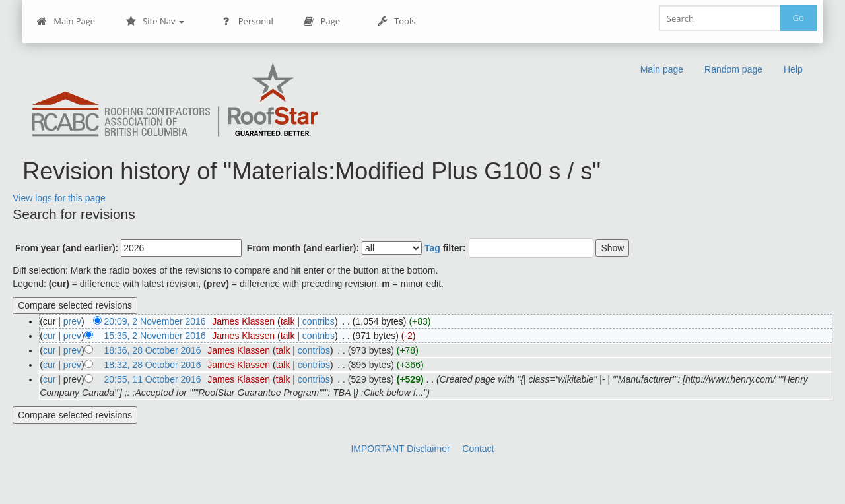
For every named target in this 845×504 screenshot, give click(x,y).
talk (288, 321)
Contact (478, 449)
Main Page (66, 21)
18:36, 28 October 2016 (153, 350)
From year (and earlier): (67, 248)
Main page (662, 69)
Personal (247, 21)
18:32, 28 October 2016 (153, 365)
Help (793, 69)
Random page (733, 69)
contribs (319, 321)
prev (72, 321)
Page (322, 21)
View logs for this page (59, 198)
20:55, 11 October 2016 (153, 379)
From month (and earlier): (303, 248)
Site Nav (155, 21)
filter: (445, 248)
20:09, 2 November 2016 (155, 321)
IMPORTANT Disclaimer (400, 449)
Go (798, 18)
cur (49, 336)
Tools (396, 21)
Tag (432, 248)
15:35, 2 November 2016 (155, 336)
